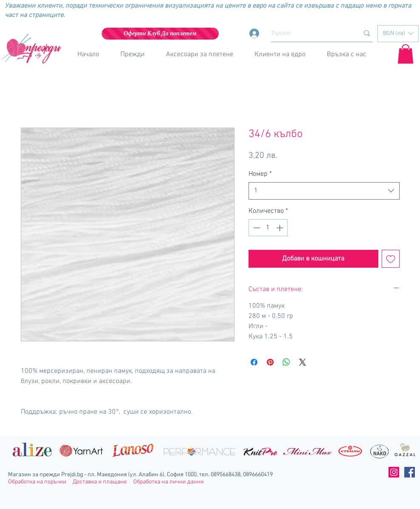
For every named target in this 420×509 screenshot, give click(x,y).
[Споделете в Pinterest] (270, 362)
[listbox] (398, 34)
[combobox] (324, 191)
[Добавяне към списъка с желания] (391, 259)
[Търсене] (309, 33)
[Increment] (280, 228)
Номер (260, 174)
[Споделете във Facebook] (254, 362)
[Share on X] (303, 362)
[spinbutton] (268, 228)
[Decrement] (256, 228)
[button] (398, 34)
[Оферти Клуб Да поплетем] (160, 34)
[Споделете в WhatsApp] (286, 362)
